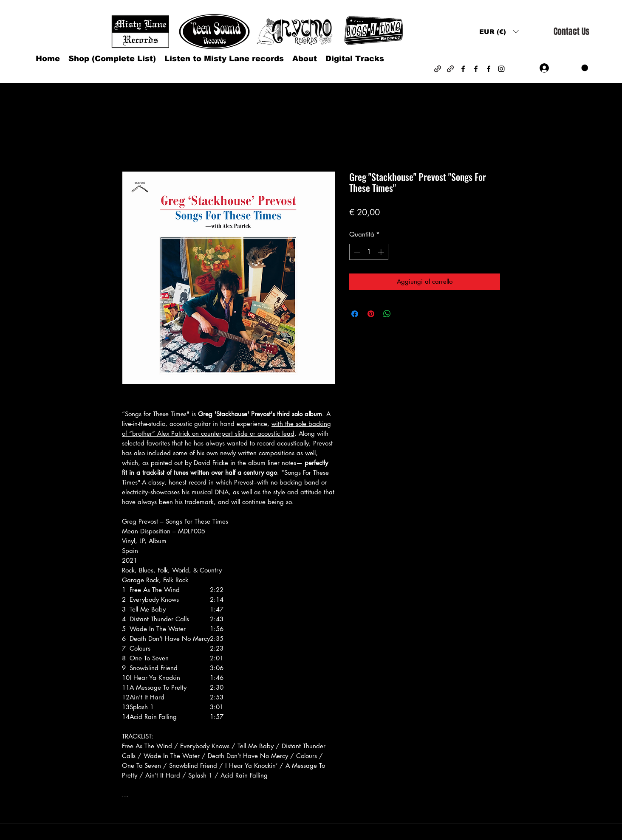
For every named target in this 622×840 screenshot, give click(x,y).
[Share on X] (403, 314)
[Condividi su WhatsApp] (387, 314)
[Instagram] (501, 69)
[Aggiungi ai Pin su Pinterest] (371, 314)
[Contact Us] (571, 32)
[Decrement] (356, 252)
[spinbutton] (369, 252)
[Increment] (382, 252)
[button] (499, 32)
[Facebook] (463, 69)
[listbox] (499, 32)
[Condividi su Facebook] (355, 314)
